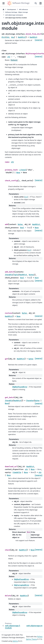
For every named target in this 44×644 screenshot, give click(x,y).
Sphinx (15, 641)
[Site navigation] (4, 3)
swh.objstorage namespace (14, 15)
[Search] (36, 3)
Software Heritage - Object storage (16, 12)
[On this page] (40, 3)
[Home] (3, 10)
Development (12, 9)
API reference (23, 9)
